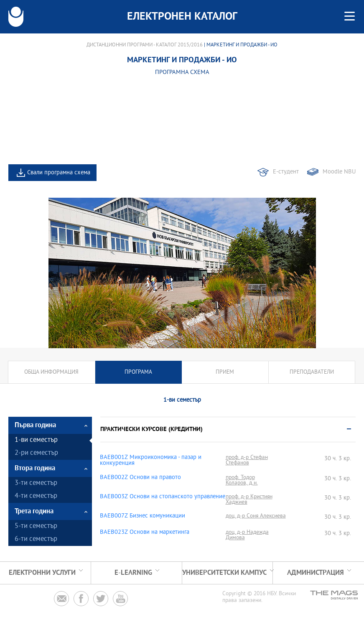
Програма (138, 372)
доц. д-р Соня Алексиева (256, 516)
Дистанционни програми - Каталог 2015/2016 (145, 45)
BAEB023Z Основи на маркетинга (145, 533)
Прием (225, 372)
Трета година (34, 511)
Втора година (35, 468)
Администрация (316, 573)
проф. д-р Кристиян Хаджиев (249, 500)
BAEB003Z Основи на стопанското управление (163, 497)
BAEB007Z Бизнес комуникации (143, 516)
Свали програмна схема (59, 173)
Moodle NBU (339, 172)
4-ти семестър (36, 496)
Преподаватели (312, 372)
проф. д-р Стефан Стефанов (247, 460)
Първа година (35, 425)
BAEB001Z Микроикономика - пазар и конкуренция (151, 461)
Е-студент (286, 172)
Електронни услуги (42, 573)
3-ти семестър (36, 483)
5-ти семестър (36, 526)
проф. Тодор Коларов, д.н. (242, 480)
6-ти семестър (36, 539)
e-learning (133, 573)
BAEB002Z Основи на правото (140, 478)
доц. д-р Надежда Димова (247, 535)
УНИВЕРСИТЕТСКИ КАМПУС (224, 573)
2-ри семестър (36, 453)
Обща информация (51, 372)
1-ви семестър (36, 440)
